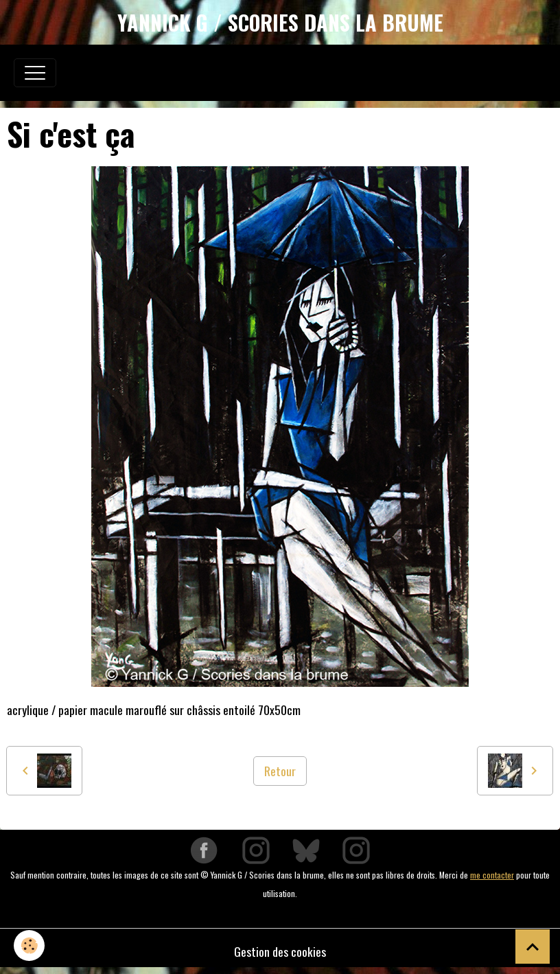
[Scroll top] (533, 947)
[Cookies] (29, 945)
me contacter (492, 875)
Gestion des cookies (280, 951)
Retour (280, 771)
